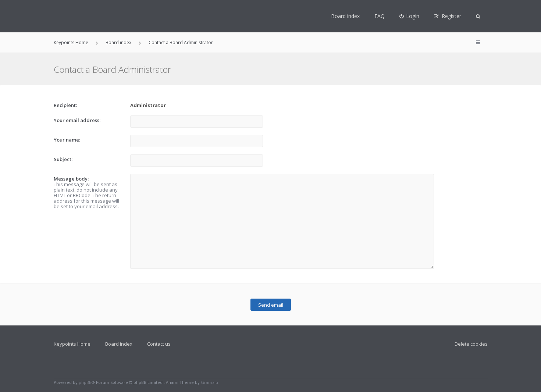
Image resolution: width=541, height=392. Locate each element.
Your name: (67, 140)
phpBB (85, 382)
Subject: (63, 159)
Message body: (71, 179)
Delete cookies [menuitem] (471, 344)
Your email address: (77, 120)
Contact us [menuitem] (159, 344)
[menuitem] (410, 16)
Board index (345, 16)
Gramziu (209, 382)
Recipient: (65, 105)
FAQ (380, 16)
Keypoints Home (72, 344)
